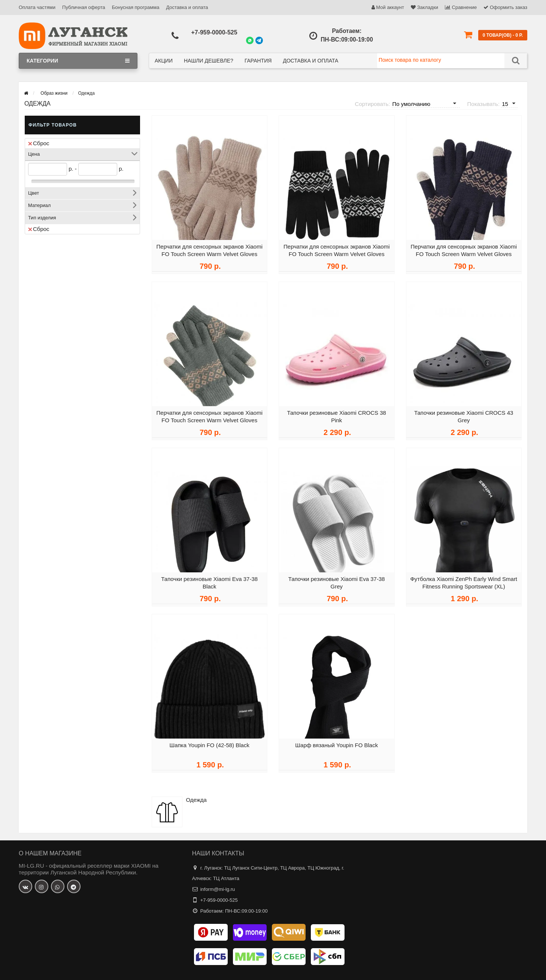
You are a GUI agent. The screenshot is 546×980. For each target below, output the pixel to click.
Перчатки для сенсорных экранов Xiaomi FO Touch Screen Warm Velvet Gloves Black (336, 257)
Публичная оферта (84, 7)
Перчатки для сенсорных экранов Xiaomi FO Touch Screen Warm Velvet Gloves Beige (210, 257)
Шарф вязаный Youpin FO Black (336, 748)
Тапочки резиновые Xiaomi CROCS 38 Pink (337, 419)
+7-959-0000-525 (214, 32)
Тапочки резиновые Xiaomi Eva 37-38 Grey (337, 585)
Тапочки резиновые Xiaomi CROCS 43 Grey (464, 419)
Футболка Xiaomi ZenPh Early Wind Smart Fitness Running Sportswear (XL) (464, 585)
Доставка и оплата (187, 7)
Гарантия (258, 61)
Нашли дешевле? (209, 61)
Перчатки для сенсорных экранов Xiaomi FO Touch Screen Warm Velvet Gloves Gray (210, 423)
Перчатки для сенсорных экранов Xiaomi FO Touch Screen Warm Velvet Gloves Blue (464, 257)
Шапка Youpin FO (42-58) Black (210, 748)
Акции (164, 61)
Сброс (39, 143)
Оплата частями (37, 7)
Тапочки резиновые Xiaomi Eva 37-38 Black (209, 585)
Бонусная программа (136, 7)
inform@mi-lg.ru (218, 889)
